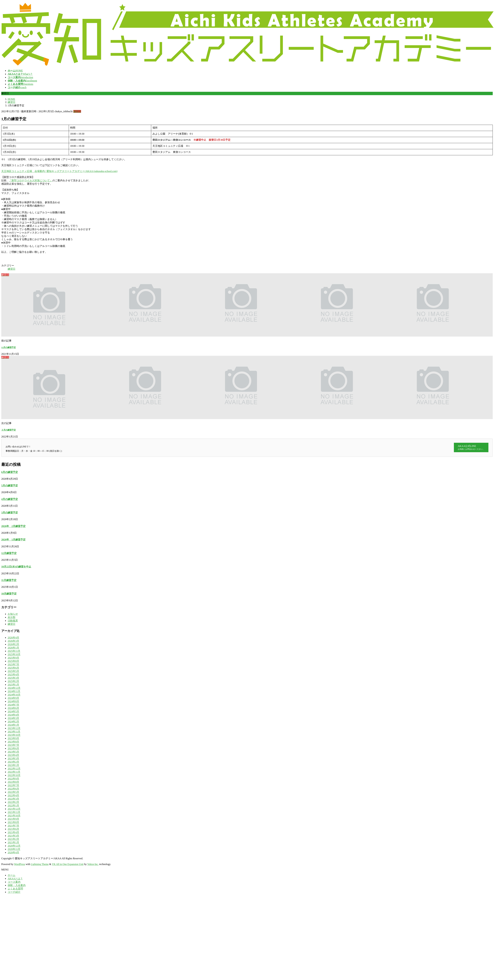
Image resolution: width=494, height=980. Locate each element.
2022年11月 (14, 772)
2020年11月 (14, 849)
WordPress (20, 864)
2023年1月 (13, 765)
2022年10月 (14, 775)
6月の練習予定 (10, 472)
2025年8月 (13, 661)
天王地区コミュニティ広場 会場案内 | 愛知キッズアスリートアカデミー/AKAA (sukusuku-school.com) (59, 171)
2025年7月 (13, 664)
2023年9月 (13, 738)
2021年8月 (13, 822)
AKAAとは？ (15, 879)
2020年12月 (14, 846)
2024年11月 (14, 691)
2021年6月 (13, 829)
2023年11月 (14, 732)
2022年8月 (13, 782)
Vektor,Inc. (93, 864)
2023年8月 (13, 742)
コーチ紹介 (14, 892)
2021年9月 (13, 819)
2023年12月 (14, 728)
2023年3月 (13, 758)
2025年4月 (13, 675)
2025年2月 (13, 681)
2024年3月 (13, 718)
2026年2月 (13, 644)
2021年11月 (14, 812)
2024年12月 (14, 688)
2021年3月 (13, 836)
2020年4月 (13, 852)
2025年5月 (13, 671)
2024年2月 (13, 722)
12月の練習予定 (9, 347)
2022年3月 (13, 799)
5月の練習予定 (10, 486)
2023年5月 (13, 752)
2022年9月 (13, 779)
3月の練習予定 (10, 513)
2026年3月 (13, 641)
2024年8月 (13, 701)
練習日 (77, 111)
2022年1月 (13, 805)
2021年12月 (14, 809)
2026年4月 (13, 638)
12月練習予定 (9, 553)
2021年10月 (14, 816)
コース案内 (14, 882)
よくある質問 (15, 889)
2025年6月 (13, 668)
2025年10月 (14, 654)
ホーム (12, 875)
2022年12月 (14, 769)
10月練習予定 (9, 594)
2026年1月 (13, 648)
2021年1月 (13, 842)
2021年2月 (13, 839)
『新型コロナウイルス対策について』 (31, 180)
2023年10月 (14, 735)
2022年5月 (13, 792)
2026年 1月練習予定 (13, 540)
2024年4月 (13, 715)
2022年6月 (13, 789)
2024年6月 (13, 708)
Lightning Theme (40, 864)
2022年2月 (13, 802)
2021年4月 (13, 832)
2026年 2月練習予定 (13, 526)
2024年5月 (13, 711)
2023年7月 (13, 745)
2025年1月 (13, 685)
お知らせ (13, 614)
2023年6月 (13, 748)
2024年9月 (13, 698)
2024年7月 (13, 705)
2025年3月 (13, 678)
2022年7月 (13, 785)
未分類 (12, 617)
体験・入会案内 (17, 885)
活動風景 (13, 621)
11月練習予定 (9, 580)
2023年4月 (13, 755)
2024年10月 (14, 695)
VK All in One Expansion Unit (68, 864)
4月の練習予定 (10, 499)
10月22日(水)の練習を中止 (16, 567)
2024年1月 (13, 725)
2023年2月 (13, 762)
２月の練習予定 (9, 430)
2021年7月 (13, 826)
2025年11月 (14, 651)
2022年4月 (13, 795)
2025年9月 (13, 658)
